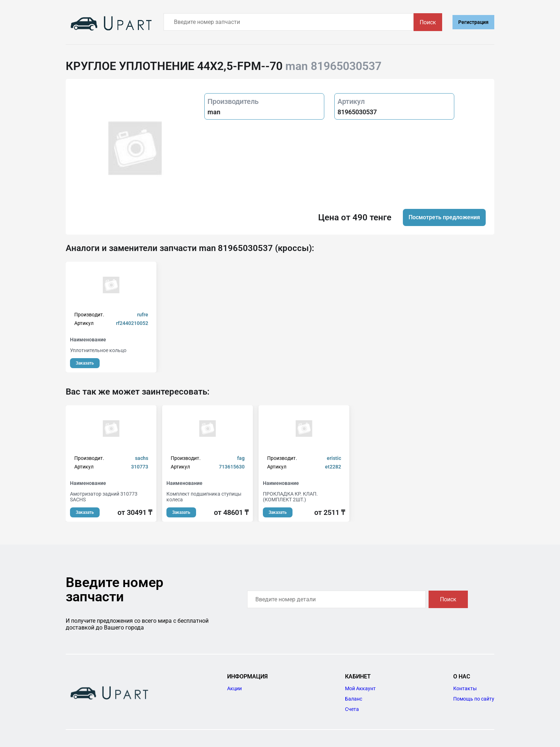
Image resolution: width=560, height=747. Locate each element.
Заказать (85, 363)
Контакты (465, 688)
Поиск (428, 22)
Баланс (354, 699)
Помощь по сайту (474, 699)
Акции (234, 688)
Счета (352, 709)
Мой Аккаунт (360, 688)
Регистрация (473, 22)
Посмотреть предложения (444, 217)
